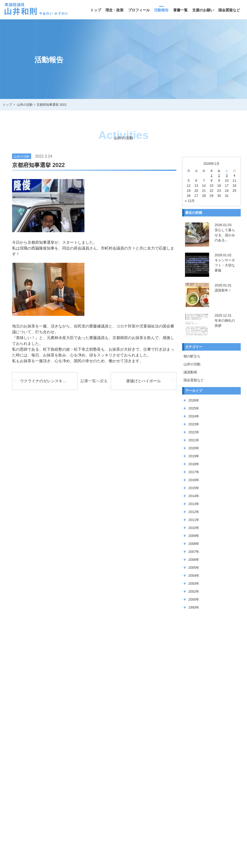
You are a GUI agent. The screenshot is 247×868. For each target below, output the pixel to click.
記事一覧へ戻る (94, 381)
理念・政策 (114, 10)
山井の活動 (192, 364)
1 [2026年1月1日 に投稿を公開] (212, 175)
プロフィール (139, 10)
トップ (96, 10)
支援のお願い (203, 10)
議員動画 (190, 372)
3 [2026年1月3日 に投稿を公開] (227, 175)
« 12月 (190, 201)
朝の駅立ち (192, 356)
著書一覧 (180, 10)
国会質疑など (229, 10)
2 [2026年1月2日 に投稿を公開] (219, 175)
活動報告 (161, 10)
